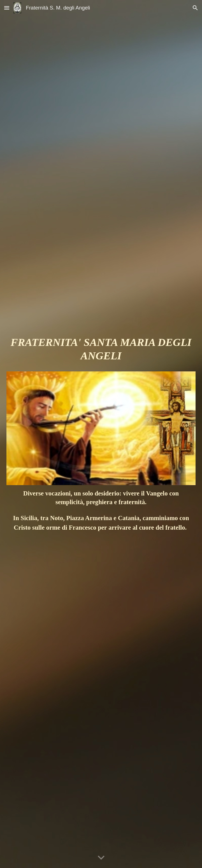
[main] (101, 352)
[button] (7, 8)
